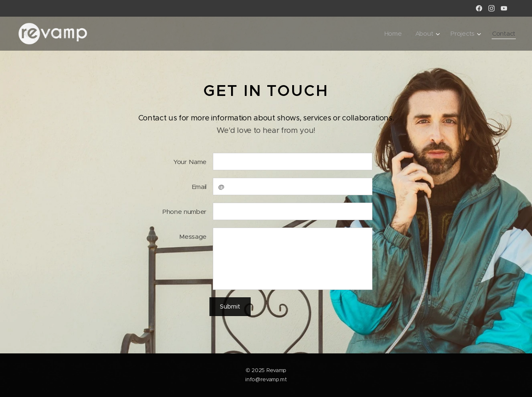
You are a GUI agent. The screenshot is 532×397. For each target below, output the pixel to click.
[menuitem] (393, 34)
